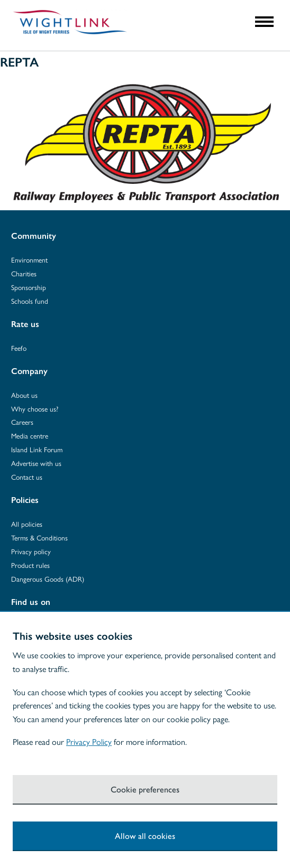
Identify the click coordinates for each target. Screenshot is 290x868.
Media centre (30, 436)
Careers (22, 422)
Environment (29, 260)
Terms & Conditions (39, 538)
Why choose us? (35, 409)
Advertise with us (36, 463)
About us (24, 395)
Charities (24, 273)
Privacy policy (31, 551)
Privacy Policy (89, 741)
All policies (27, 524)
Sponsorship (29, 287)
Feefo (19, 348)
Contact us (27, 477)
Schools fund (30, 301)
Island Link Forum (37, 449)
